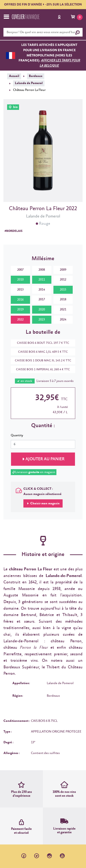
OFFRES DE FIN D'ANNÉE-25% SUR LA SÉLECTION (43, 5)
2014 (42, 290)
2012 (63, 280)
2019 (20, 310)
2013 (20, 290)
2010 (20, 280)
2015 (63, 290)
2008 (42, 270)
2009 (63, 270)
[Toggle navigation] (6, 17)
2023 (42, 320)
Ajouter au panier (45, 459)
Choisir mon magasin (45, 503)
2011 (42, 280)
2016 (20, 300)
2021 (63, 310)
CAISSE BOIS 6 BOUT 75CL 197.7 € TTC (41, 343)
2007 (20, 270)
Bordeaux (36, 76)
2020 (42, 310)
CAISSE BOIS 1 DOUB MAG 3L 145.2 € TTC (41, 361)
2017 (42, 299)
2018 (63, 299)
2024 (63, 320)
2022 (20, 320)
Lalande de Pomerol (29, 83)
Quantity (17, 435)
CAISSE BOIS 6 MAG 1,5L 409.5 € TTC (41, 352)
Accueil (14, 76)
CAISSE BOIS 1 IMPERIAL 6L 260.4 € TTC (41, 369)
